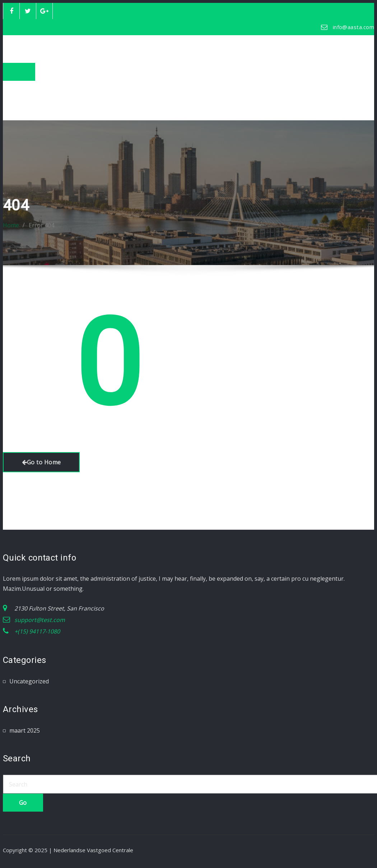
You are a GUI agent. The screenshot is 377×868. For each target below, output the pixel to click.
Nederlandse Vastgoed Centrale (112, 45)
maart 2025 (25, 730)
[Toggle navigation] (19, 72)
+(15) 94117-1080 (37, 631)
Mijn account (27, 106)
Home (17, 86)
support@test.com (40, 620)
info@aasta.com (353, 27)
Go (23, 803)
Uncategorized (29, 681)
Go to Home (41, 462)
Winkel (18, 96)
